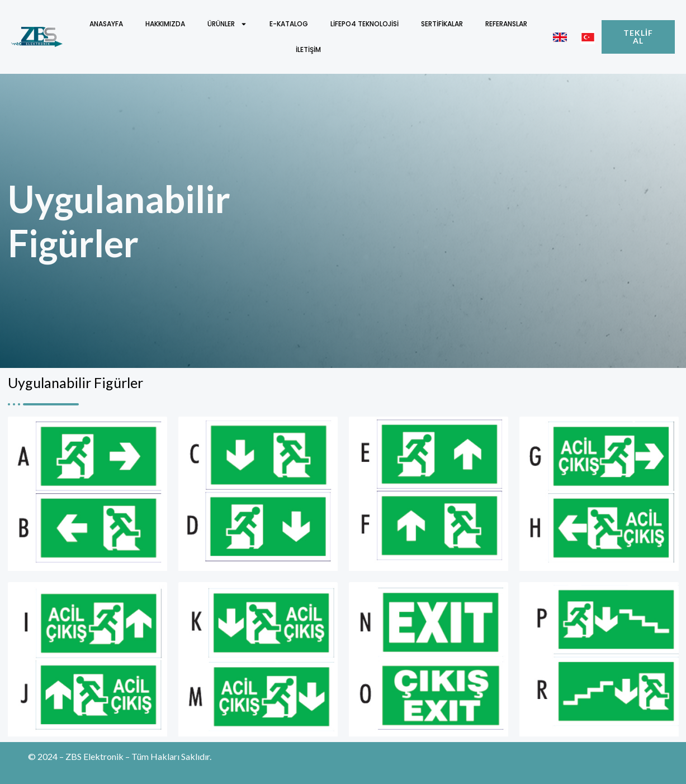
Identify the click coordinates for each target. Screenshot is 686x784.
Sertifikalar (442, 24)
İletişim (308, 49)
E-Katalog (289, 24)
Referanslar (506, 24)
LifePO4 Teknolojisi (365, 24)
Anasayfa (106, 24)
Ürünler (227, 24)
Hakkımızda (165, 24)
